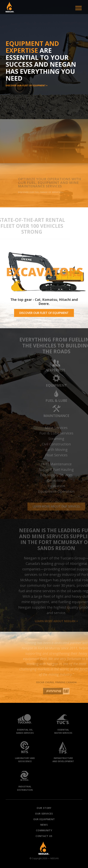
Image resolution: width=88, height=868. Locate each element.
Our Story (44, 808)
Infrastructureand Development (63, 751)
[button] (10, 7)
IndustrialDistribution (25, 779)
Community (44, 830)
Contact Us (44, 836)
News (44, 825)
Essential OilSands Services (25, 723)
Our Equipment (44, 819)
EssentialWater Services (63, 723)
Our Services (44, 814)
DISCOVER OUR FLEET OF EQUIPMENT (44, 313)
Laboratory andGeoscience (25, 751)
